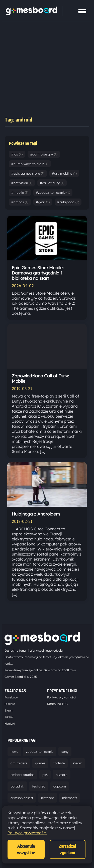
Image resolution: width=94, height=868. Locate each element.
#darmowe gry (44, 154)
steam (77, 763)
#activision (22, 183)
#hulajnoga (68, 202)
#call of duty (52, 183)
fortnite (59, 763)
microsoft (70, 798)
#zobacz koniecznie (53, 192)
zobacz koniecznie (40, 752)
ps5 (45, 775)
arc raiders (19, 763)
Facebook (11, 697)
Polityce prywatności (27, 833)
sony (65, 752)
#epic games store (28, 173)
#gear (43, 202)
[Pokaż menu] (82, 11)
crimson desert (22, 798)
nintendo (48, 798)
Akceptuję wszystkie (26, 849)
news (14, 752)
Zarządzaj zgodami (67, 849)
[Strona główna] (31, 14)
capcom (60, 786)
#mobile (20, 192)
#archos (20, 202)
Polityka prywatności (61, 697)
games (40, 763)
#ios (17, 154)
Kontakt (10, 723)
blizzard (62, 775)
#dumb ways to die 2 (30, 164)
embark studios (22, 775)
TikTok (9, 717)
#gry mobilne (64, 173)
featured (39, 786)
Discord (10, 704)
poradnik (17, 786)
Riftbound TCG (57, 704)
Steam (9, 710)
